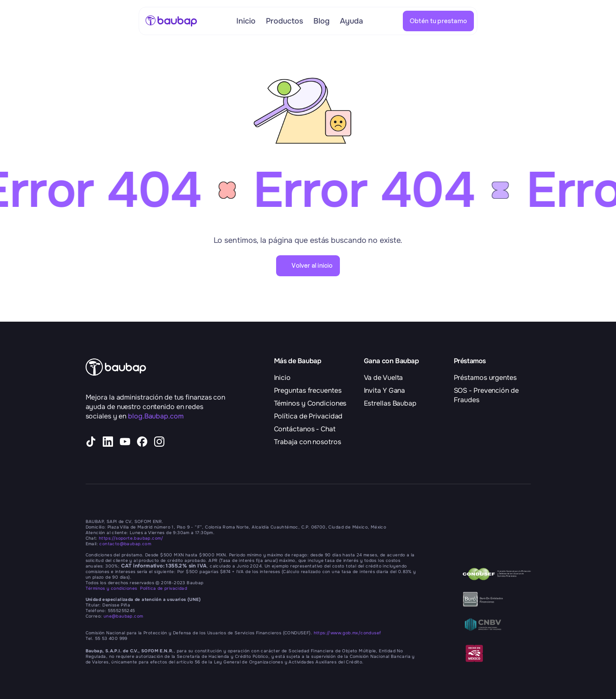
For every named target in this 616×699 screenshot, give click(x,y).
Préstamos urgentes (485, 378)
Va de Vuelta (384, 378)
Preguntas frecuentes (308, 390)
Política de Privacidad (308, 416)
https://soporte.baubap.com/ (131, 538)
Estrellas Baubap (390, 403)
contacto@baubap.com (125, 544)
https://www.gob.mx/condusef (348, 633)
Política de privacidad (164, 588)
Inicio (282, 378)
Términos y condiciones (113, 588)
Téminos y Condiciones (310, 403)
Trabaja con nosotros (308, 442)
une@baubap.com (123, 616)
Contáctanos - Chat (305, 429)
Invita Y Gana (385, 390)
